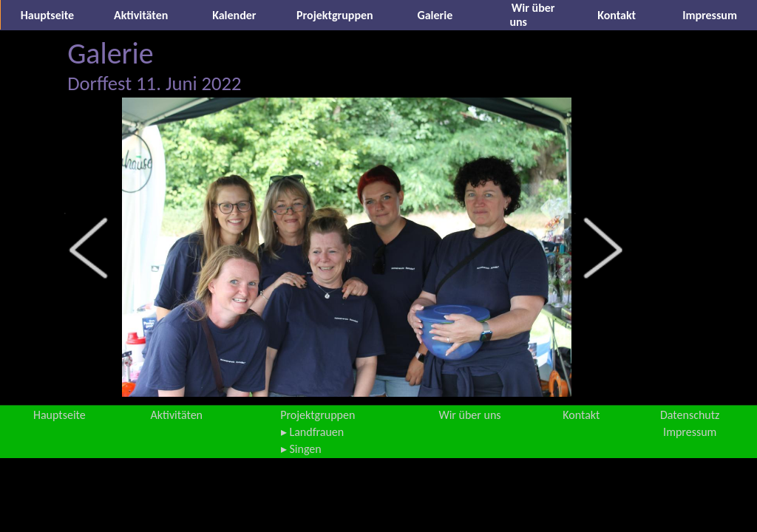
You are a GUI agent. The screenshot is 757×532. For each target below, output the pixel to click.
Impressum (710, 15)
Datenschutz (690, 415)
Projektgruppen (335, 15)
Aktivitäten (141, 15)
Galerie (435, 15)
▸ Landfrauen (312, 432)
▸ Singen (301, 449)
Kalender (234, 15)
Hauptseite (47, 15)
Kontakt (617, 15)
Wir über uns (469, 415)
